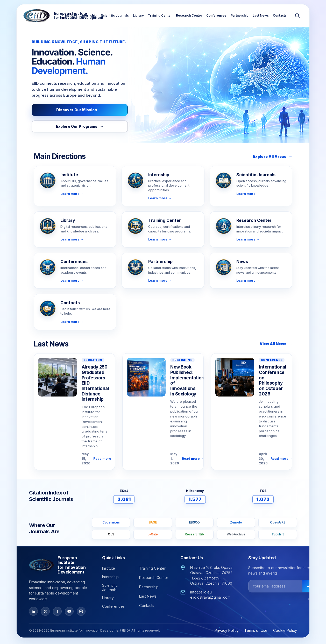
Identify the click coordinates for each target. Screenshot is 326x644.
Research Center (189, 15)
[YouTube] (69, 611)
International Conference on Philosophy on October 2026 (272, 380)
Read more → (104, 459)
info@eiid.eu (201, 592)
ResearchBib (194, 534)
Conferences (216, 15)
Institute (71, 15)
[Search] (297, 16)
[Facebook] (57, 611)
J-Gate (153, 534)
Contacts (280, 15)
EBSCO (194, 522)
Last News (261, 15)
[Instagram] (81, 611)
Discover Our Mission (80, 110)
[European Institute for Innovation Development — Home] (63, 16)
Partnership (240, 15)
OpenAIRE (278, 522)
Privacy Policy (227, 630)
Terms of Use (256, 630)
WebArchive (236, 534)
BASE (153, 522)
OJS (111, 534)
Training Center (160, 15)
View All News (276, 344)
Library (138, 15)
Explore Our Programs (80, 126)
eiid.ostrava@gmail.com (210, 597)
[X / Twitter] (45, 611)
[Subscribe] (309, 586)
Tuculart (278, 534)
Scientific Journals (115, 15)
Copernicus (111, 522)
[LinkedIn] (33, 611)
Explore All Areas (273, 156)
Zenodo (236, 522)
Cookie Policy (285, 630)
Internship (89, 15)
